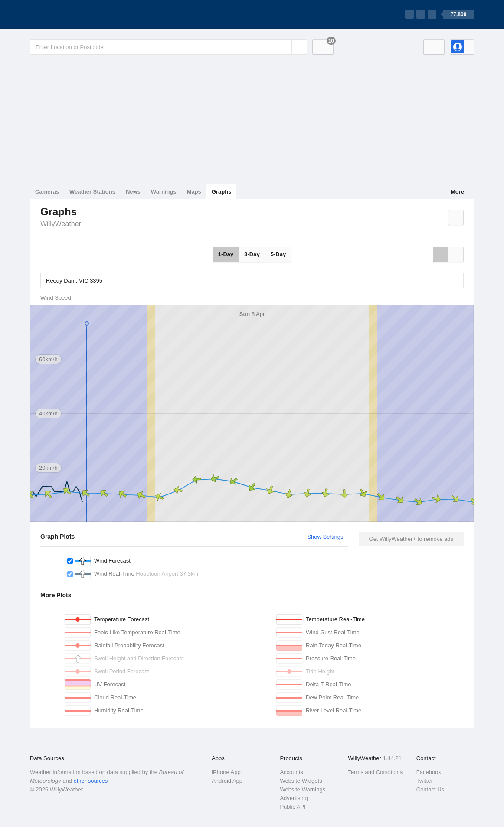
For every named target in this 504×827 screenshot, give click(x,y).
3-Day (252, 254)
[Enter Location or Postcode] (169, 47)
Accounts (291, 772)
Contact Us (430, 789)
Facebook (429, 772)
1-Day (226, 254)
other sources (90, 781)
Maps (194, 192)
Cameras (47, 192)
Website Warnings (303, 789)
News (133, 192)
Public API (293, 807)
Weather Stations (92, 192)
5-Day (278, 254)
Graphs (222, 192)
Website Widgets (301, 781)
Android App (227, 781)
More (457, 192)
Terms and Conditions (376, 772)
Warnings (164, 192)
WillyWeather (61, 224)
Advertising (294, 798)
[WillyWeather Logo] (71, 14)
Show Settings (325, 537)
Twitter (425, 781)
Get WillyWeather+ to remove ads (411, 539)
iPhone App (226, 772)
